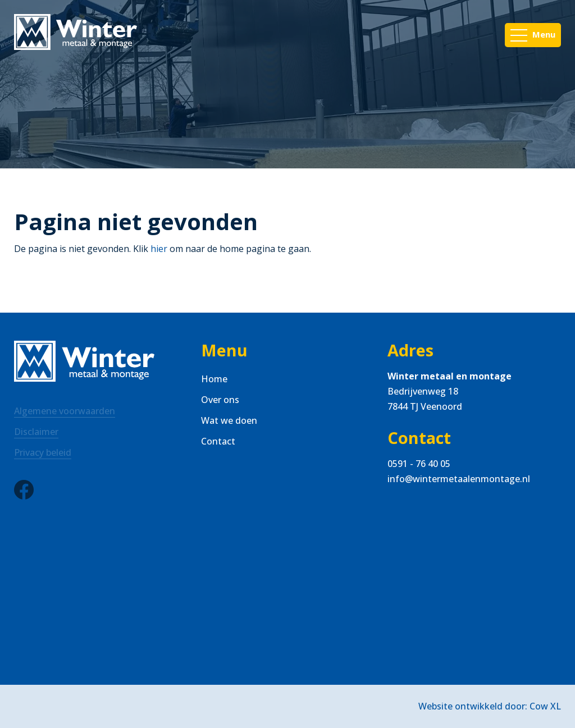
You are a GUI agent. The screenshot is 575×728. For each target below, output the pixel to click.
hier (159, 249)
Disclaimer (36, 432)
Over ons (220, 400)
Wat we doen (229, 420)
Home (214, 379)
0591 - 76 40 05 (419, 464)
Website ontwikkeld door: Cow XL (490, 706)
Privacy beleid (43, 452)
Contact (218, 441)
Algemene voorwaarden (65, 411)
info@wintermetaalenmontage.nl (459, 479)
